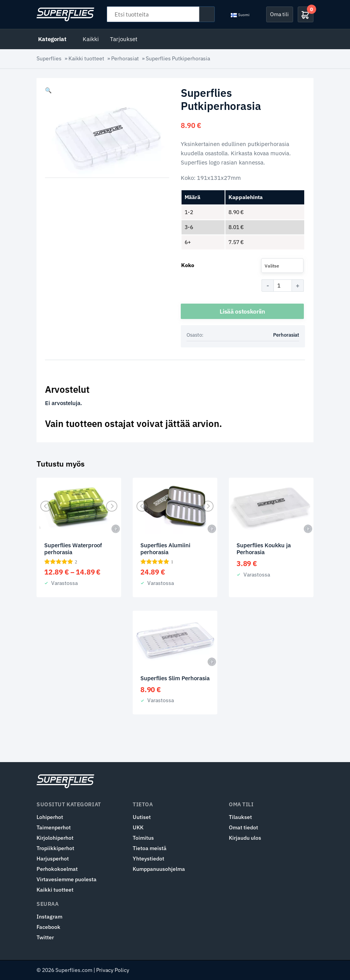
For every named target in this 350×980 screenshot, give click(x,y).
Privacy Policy (113, 970)
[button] (48, 90)
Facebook (48, 927)
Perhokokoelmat (57, 869)
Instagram (49, 917)
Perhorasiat (125, 58)
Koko (188, 265)
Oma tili (279, 14)
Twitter (45, 937)
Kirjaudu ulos (245, 838)
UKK (138, 827)
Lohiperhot (50, 817)
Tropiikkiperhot (55, 848)
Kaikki (91, 39)
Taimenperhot (54, 827)
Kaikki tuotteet (86, 58)
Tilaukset (240, 817)
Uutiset (142, 817)
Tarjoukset (124, 39)
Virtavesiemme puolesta (67, 879)
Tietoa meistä (150, 848)
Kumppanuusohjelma (159, 869)
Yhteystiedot (148, 859)
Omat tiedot (243, 827)
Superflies (49, 58)
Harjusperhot (53, 859)
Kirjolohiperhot (55, 838)
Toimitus (143, 838)
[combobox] (282, 266)
